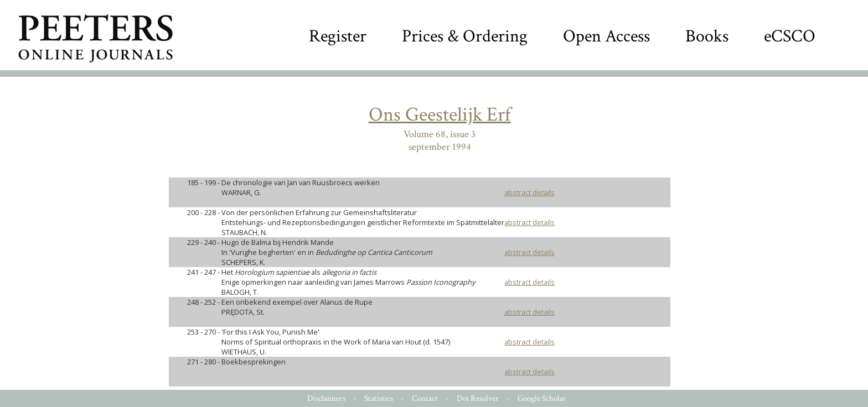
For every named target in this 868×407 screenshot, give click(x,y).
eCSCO (790, 36)
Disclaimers (326, 398)
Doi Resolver (478, 398)
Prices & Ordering (465, 36)
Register (338, 36)
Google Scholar (542, 398)
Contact (425, 398)
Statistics (379, 398)
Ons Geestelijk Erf (440, 115)
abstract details (529, 192)
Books (707, 36)
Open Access (606, 36)
